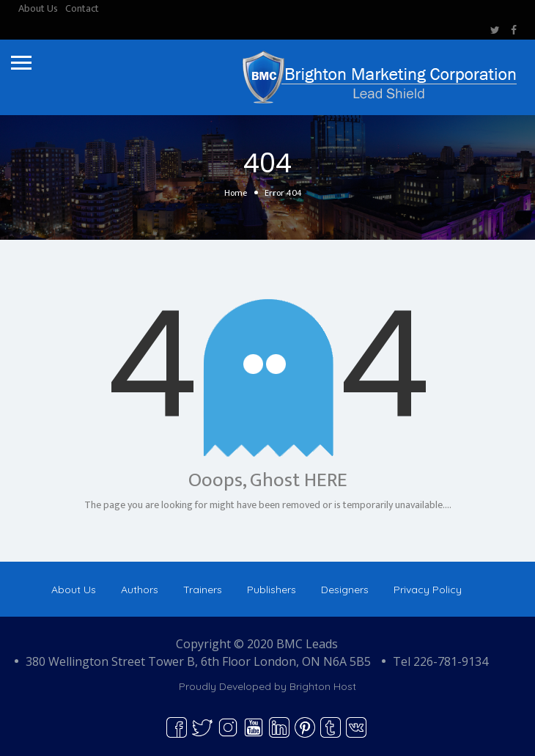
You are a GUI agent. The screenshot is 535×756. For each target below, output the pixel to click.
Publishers (272, 590)
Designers (345, 590)
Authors (140, 590)
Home (236, 193)
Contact (82, 8)
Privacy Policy (428, 590)
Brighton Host (323, 686)
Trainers (203, 590)
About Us (38, 8)
